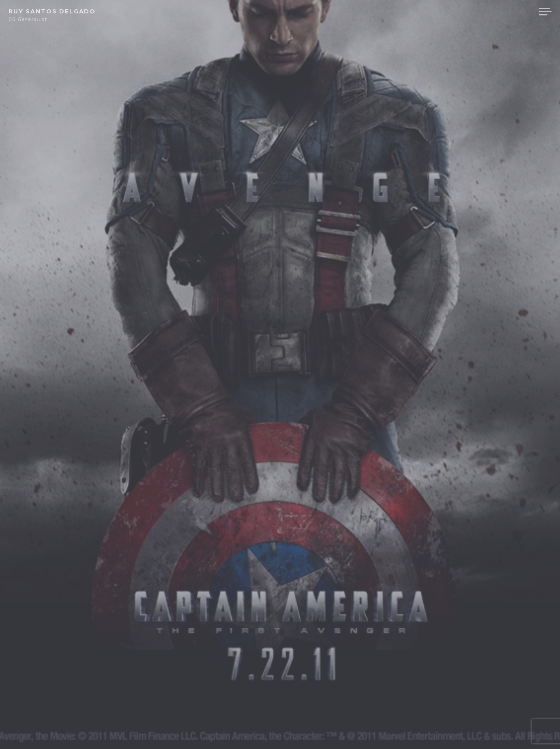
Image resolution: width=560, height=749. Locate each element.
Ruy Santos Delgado (52, 11)
